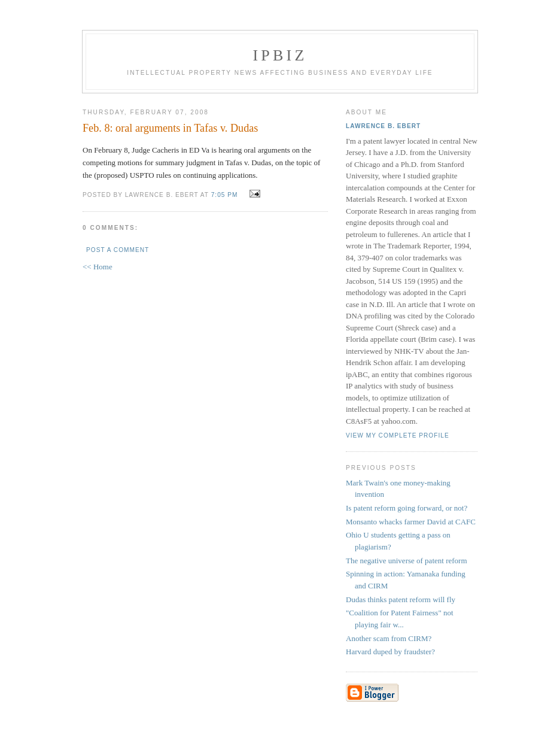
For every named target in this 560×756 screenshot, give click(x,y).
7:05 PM (225, 195)
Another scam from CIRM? (389, 638)
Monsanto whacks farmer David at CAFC (411, 522)
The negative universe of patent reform (407, 561)
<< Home (98, 267)
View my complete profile (398, 435)
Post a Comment (118, 250)
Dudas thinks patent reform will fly (401, 599)
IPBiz (280, 55)
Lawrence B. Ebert (383, 126)
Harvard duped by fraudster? (390, 652)
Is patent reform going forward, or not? (407, 508)
